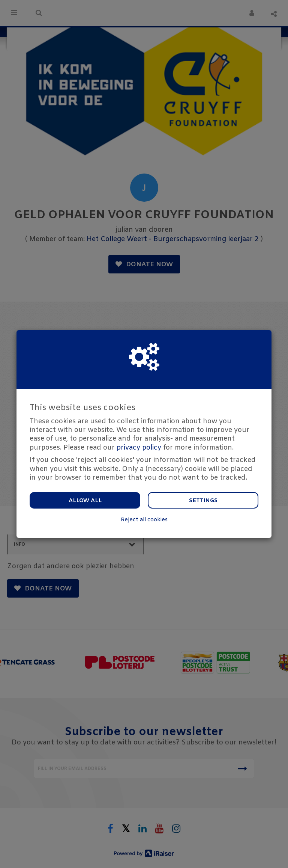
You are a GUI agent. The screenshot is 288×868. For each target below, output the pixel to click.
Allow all (85, 501)
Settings (203, 501)
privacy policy (139, 448)
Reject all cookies (144, 520)
